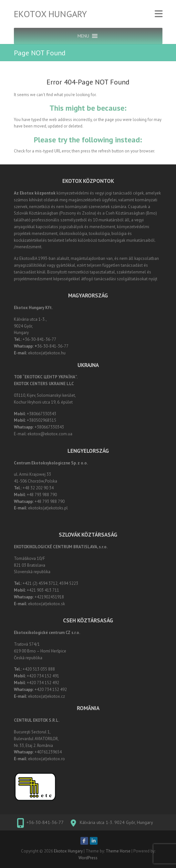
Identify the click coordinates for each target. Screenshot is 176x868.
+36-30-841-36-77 (45, 822)
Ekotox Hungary (50, 14)
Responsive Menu (159, 14)
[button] (83, 36)
